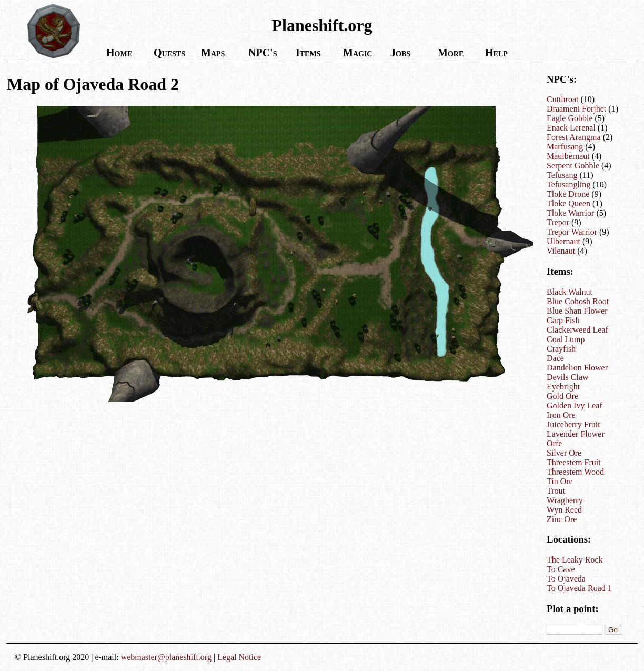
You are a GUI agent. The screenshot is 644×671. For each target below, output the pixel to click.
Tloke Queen (568, 203)
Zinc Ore (562, 519)
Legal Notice (239, 657)
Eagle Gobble (570, 118)
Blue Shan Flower (577, 311)
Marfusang (565, 147)
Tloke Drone (568, 194)
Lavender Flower (576, 434)
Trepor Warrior (572, 232)
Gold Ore (562, 396)
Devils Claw (568, 377)
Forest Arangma (574, 137)
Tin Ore (560, 481)
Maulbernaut (568, 156)
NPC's (263, 53)
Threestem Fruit (574, 462)
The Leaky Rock (575, 560)
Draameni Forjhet (576, 109)
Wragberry (565, 500)
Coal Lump (566, 339)
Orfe (554, 443)
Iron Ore (561, 415)
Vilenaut (561, 251)
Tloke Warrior (570, 213)
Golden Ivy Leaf (575, 405)
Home (119, 53)
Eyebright (563, 387)
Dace (555, 358)
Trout (556, 491)
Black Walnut (570, 292)
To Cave (561, 569)
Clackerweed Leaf (577, 330)
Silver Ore (564, 453)
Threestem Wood (575, 472)
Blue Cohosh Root (578, 301)
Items (308, 53)
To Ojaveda (566, 579)
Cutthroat (562, 99)
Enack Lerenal (571, 128)
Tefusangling (568, 184)
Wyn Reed (564, 510)
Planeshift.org (322, 25)
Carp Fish (563, 320)
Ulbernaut (563, 241)
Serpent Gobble (573, 166)
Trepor (558, 222)
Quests (169, 53)
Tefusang (562, 175)
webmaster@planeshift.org (166, 657)
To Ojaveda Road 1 (579, 588)
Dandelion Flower (577, 368)
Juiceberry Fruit (573, 424)
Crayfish (561, 349)
